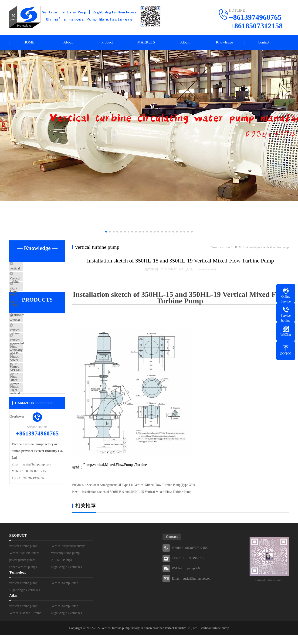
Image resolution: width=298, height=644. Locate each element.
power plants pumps (34, 387)
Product (107, 42)
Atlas (13, 604)
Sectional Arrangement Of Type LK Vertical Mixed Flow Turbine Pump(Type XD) (141, 485)
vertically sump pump (36, 373)
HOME (29, 42)
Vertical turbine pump (215, 637)
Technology (18, 581)
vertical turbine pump (35, 269)
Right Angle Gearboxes (37, 296)
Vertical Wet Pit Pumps (36, 359)
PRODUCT (18, 544)
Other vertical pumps (35, 414)
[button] (106, 232)
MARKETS (146, 42)
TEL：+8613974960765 (188, 567)
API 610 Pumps (31, 400)
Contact (264, 42)
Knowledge (224, 42)
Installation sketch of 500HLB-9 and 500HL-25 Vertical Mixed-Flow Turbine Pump (137, 492)
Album (185, 42)
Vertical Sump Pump (35, 283)
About (68, 42)
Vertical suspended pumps (39, 345)
